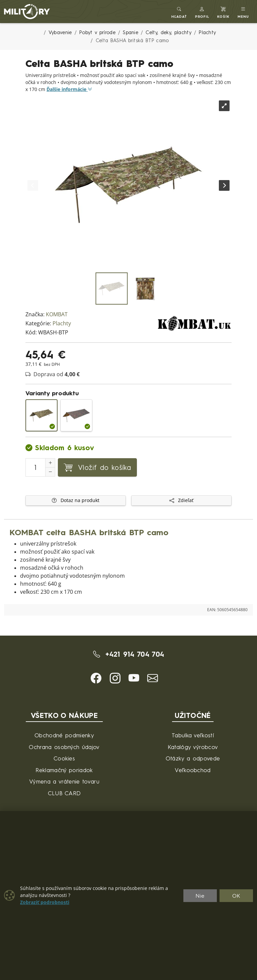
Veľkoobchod (193, 770)
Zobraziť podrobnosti (45, 902)
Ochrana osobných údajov (64, 747)
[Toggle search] (179, 12)
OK (236, 896)
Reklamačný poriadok (64, 770)
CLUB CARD (64, 793)
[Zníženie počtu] (50, 472)
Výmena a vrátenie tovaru (64, 781)
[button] (202, 12)
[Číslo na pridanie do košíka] (35, 467)
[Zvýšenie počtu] (50, 463)
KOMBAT (57, 314)
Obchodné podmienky (64, 735)
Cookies (64, 758)
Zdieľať (181, 500)
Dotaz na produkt (76, 500)
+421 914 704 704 (129, 654)
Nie (200, 896)
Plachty (62, 323)
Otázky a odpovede (193, 758)
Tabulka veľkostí (193, 735)
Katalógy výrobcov (193, 747)
